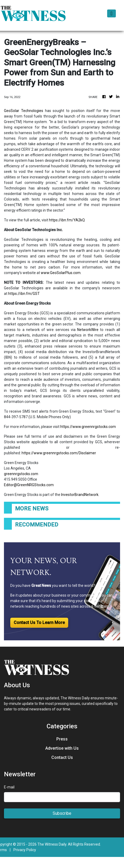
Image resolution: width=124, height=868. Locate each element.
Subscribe (62, 813)
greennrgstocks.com (21, 474)
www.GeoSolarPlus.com (61, 273)
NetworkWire (88, 330)
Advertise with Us (62, 748)
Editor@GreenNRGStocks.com (29, 485)
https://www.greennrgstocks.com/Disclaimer (59, 453)
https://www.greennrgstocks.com (88, 427)
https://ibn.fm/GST (24, 294)
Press (62, 739)
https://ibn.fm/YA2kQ (67, 220)
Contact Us (62, 757)
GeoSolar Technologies (24, 111)
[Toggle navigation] (111, 13)
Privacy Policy (25, 850)
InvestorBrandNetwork (80, 495)
